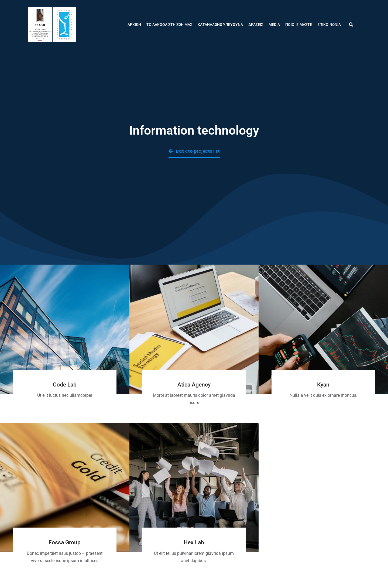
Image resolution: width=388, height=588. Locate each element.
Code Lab (65, 385)
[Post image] (65, 329)
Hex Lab (194, 542)
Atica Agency (194, 385)
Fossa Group (65, 542)
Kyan (323, 385)
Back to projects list (194, 151)
